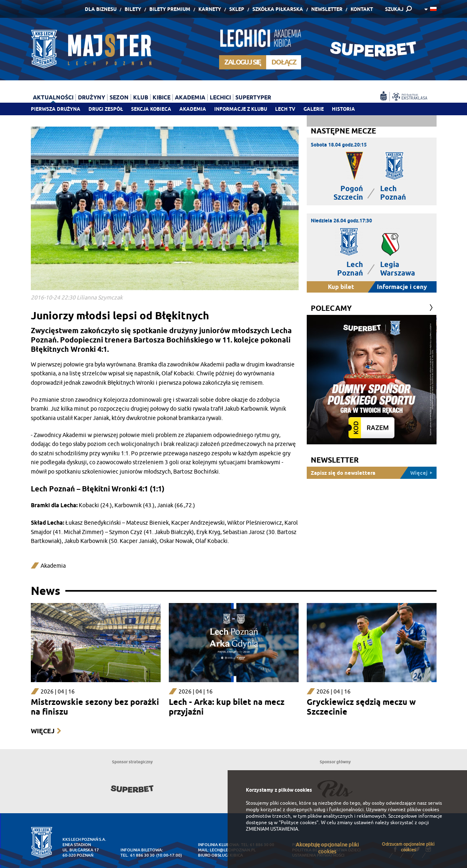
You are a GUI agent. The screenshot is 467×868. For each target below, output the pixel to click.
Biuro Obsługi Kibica (221, 855)
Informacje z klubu (241, 109)
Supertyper (253, 97)
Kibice (161, 97)
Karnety (210, 9)
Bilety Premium (170, 9)
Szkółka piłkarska (278, 9)
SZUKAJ (394, 9)
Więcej (43, 731)
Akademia (193, 109)
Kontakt (362, 9)
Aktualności (53, 97)
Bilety (133, 9)
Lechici (220, 97)
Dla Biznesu (101, 9)
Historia (343, 109)
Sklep (237, 9)
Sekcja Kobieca (151, 109)
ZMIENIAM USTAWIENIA (272, 829)
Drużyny (91, 97)
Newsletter (327, 9)
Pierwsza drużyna (56, 109)
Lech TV (285, 109)
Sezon (119, 97)
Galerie (314, 109)
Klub (141, 97)
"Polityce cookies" (299, 823)
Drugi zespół (106, 109)
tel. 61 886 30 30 (138, 855)
